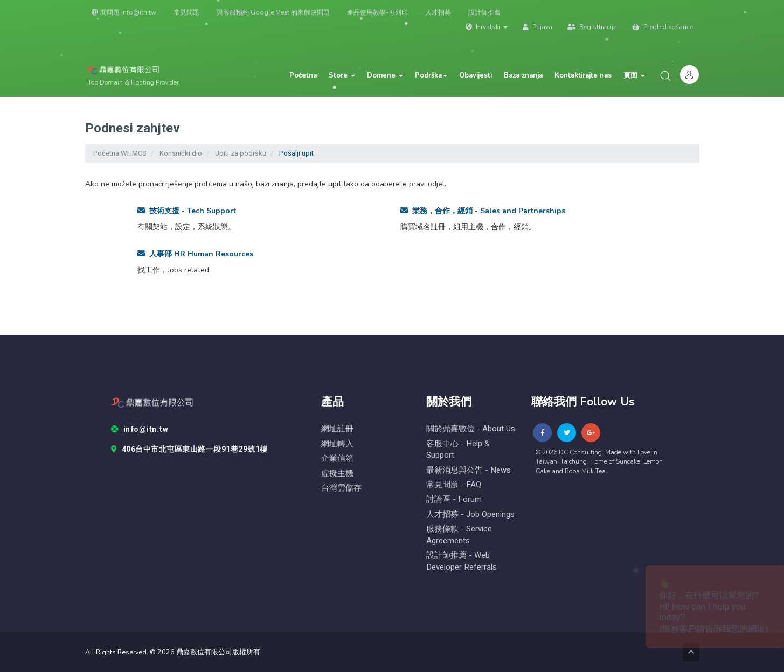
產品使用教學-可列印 (377, 12)
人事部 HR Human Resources (195, 254)
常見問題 (186, 12)
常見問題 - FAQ (454, 485)
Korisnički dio (181, 153)
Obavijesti (476, 75)
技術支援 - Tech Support (187, 211)
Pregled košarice (662, 27)
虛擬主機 (337, 474)
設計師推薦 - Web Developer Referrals (462, 561)
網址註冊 (337, 429)
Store (342, 75)
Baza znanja (523, 75)
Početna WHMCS (120, 153)
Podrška (431, 75)
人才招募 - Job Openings (470, 514)
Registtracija (592, 27)
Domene (385, 75)
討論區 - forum (454, 499)
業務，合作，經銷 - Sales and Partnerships (483, 211)
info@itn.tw (140, 430)
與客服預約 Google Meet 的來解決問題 (273, 12)
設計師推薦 (484, 12)
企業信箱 (337, 458)
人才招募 (438, 12)
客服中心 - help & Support (458, 450)
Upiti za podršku (241, 153)
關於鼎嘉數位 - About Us (471, 429)
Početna (303, 75)
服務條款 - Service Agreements (459, 535)
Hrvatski (487, 27)
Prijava (537, 27)
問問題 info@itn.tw (124, 12)
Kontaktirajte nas (583, 75)
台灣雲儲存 (341, 488)
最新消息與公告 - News (469, 470)
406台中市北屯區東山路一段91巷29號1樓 (189, 450)
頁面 (634, 75)
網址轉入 (337, 444)
